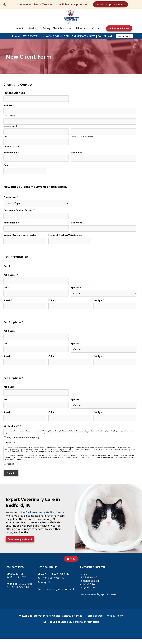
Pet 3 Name (10, 390)
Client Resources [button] (62, 28)
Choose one (11, 198)
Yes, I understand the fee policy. (23, 442)
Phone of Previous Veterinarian (66, 237)
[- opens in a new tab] (71, 564)
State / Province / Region (83, 136)
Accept (10, 469)
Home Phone (12, 153)
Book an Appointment (110, 4)
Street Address (11, 116)
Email (8, 166)
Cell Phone (78, 153)
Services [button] (33, 28)
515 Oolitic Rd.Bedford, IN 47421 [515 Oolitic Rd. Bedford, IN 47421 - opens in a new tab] (17, 581)
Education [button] (82, 28)
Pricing (46, 28)
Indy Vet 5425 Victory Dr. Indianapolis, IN (90, 583)
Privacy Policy (115, 621)
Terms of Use (94, 621)
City (5, 136)
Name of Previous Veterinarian (21, 237)
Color (53, 303)
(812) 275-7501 (30, 36)
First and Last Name (15, 93)
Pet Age (99, 303)
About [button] (20, 28)
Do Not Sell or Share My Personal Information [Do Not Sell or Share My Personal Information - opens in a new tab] (71, 627)
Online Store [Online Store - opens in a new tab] (124, 36)
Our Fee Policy (12, 430)
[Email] (68, 564)
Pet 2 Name (10, 334)
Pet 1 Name (11, 277)
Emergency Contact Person (20, 211)
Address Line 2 (10, 126)
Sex (7, 290)
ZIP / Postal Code (12, 147)
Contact (97, 28)
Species (76, 290)
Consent (9, 447)
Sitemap (77, 621)
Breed (8, 303)
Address (9, 106)
